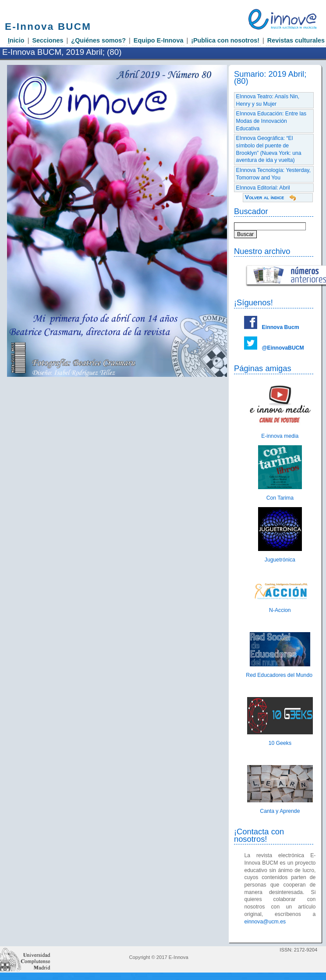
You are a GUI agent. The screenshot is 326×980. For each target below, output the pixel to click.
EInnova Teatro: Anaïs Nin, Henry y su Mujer (268, 100)
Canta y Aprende (280, 811)
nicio (16, 40)
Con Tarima (280, 498)
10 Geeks (280, 743)
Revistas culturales (296, 40)
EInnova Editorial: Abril (263, 188)
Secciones (48, 40)
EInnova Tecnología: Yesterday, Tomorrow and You (273, 174)
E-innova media (280, 436)
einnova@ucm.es (265, 922)
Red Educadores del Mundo (280, 675)
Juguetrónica (280, 560)
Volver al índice (264, 197)
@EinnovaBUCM (283, 348)
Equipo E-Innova (159, 40)
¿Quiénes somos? (98, 40)
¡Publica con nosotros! (225, 40)
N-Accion (280, 610)
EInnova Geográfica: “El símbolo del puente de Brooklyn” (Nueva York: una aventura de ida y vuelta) (269, 149)
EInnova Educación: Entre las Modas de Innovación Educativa (271, 121)
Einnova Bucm (281, 327)
